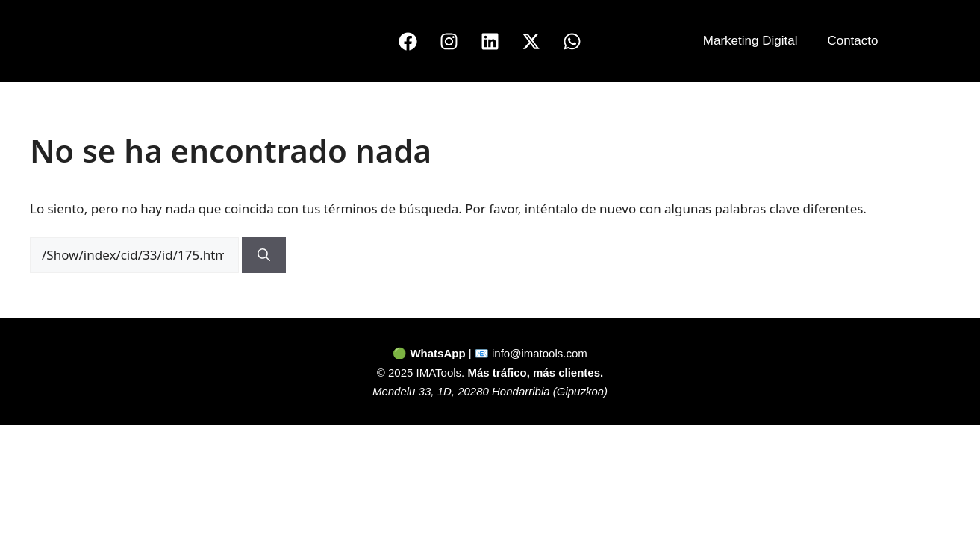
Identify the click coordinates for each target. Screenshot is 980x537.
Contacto (852, 41)
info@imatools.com (540, 353)
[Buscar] (264, 255)
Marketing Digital (750, 41)
